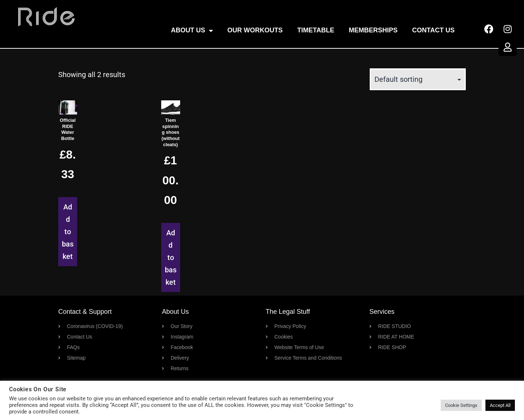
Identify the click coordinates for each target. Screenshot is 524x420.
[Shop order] (418, 79)
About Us (192, 31)
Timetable (316, 30)
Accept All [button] (500, 405)
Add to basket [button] (68, 232)
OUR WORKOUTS (255, 30)
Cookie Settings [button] (461, 405)
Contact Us (434, 30)
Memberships (373, 30)
